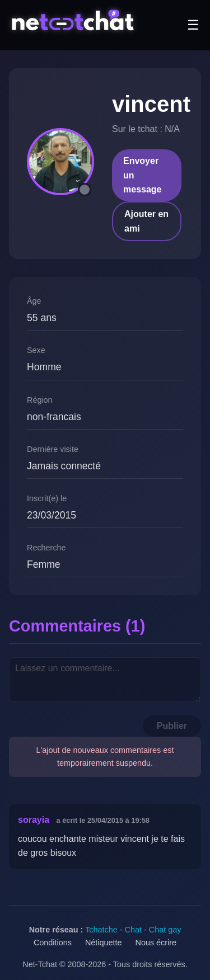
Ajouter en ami (146, 221)
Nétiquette (104, 943)
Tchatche (101, 930)
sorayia (34, 820)
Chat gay (165, 930)
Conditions (53, 943)
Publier (172, 726)
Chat (133, 930)
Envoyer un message (143, 175)
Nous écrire (156, 943)
